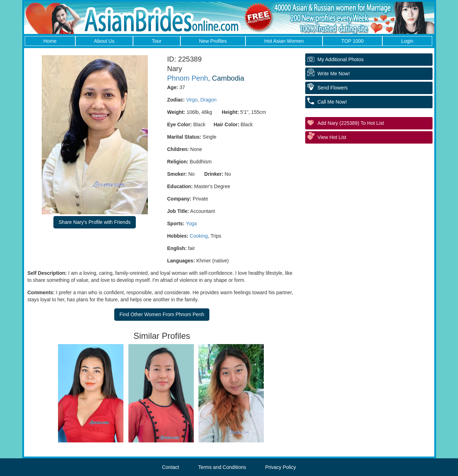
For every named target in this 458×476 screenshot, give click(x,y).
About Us (104, 41)
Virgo (192, 100)
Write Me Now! (334, 74)
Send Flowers (333, 88)
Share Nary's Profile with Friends (95, 222)
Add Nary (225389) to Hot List (351, 123)
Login (407, 41)
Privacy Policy (281, 467)
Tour (156, 41)
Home (50, 41)
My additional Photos (341, 59)
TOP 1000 (352, 41)
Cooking (199, 236)
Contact (170, 467)
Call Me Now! (332, 102)
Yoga (191, 224)
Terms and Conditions (222, 467)
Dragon (208, 100)
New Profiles (213, 41)
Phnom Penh (188, 78)
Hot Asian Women (284, 41)
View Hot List (332, 137)
